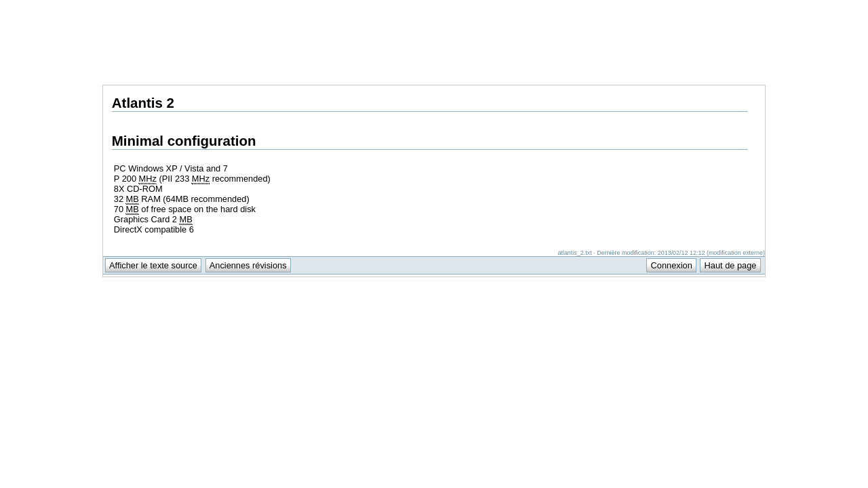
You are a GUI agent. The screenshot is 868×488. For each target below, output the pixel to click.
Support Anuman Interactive (694, 7)
